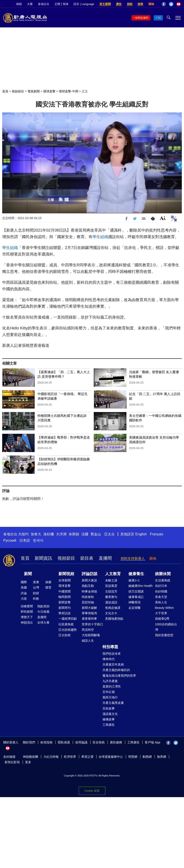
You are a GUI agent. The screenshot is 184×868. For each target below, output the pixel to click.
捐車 (140, 4)
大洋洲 (61, 534)
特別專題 (110, 647)
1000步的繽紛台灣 (166, 627)
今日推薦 (43, 612)
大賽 (30, 4)
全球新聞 (65, 580)
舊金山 (96, 534)
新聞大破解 (89, 608)
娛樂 (48, 582)
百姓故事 (109, 708)
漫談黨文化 (110, 714)
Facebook (164, 4)
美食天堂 (161, 597)
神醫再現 (135, 602)
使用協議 (81, 742)
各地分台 (44, 4)
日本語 (25, 540)
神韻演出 (27, 623)
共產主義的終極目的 (116, 670)
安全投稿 (99, 742)
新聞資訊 (43, 558)
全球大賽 (43, 623)
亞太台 (109, 534)
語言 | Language (84, 4)
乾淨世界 (70, 757)
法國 (85, 534)
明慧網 (133, 757)
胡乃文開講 (136, 591)
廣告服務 (116, 742)
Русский (10, 540)
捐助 (130, 4)
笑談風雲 (111, 586)
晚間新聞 (65, 597)
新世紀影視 (12, 762)
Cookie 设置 (92, 791)
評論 (24, 593)
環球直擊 (49, 91)
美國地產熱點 (114, 619)
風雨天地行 (110, 697)
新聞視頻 (66, 574)
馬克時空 (88, 630)
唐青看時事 (89, 619)
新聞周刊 (65, 608)
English (141, 534)
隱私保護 (64, 742)
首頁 (5, 91)
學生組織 (100, 237)
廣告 (119, 4)
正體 (57, 4)
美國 (24, 588)
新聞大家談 (89, 580)
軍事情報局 (89, 613)
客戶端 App (152, 742)
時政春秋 (88, 597)
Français (157, 534)
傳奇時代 (109, 659)
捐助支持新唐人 (133, 558)
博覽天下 (27, 617)
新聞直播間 (142, 18)
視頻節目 (18, 91)
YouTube (179, 4)
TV (159, 18)
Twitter (171, 4)
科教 (36, 599)
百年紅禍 (109, 692)
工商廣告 (109, 725)
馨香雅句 (111, 597)
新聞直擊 (65, 602)
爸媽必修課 (113, 608)
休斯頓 (74, 534)
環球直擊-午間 (69, 91)
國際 (24, 582)
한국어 (38, 540)
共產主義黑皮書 (113, 703)
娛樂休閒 (163, 574)
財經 (36, 593)
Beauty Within (164, 608)
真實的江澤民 (112, 686)
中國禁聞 (65, 591)
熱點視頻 (43, 606)
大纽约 (23, 534)
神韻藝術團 (31, 757)
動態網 (147, 757)
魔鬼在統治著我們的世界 (119, 676)
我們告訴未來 (112, 654)
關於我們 (29, 742)
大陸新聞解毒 (91, 635)
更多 (28, 762)
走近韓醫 (135, 608)
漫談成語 (111, 602)
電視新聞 (34, 91)
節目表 (87, 558)
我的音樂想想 (164, 635)
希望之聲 (87, 757)
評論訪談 (90, 574)
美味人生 (161, 602)
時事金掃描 (89, 591)
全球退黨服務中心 (111, 757)
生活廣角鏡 (163, 580)
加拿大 (36, 534)
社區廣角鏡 (66, 624)
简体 (66, 4)
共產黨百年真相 (113, 664)
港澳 (36, 582)
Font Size (163, 218)
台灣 (36, 588)
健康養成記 (136, 597)
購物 (151, 4)
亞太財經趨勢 (68, 630)
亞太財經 (65, 635)
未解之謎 (111, 580)
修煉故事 (109, 719)
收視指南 (46, 742)
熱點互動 (88, 586)
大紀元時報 (51, 757)
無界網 (162, 757)
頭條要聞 (27, 606)
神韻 (19, 4)
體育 (48, 588)
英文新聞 (105, 4)
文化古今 (111, 613)
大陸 (24, 599)
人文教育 (113, 574)
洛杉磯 (49, 534)
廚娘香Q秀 (162, 619)
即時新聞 (27, 612)
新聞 (28, 574)
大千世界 (161, 613)
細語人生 (88, 641)
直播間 (105, 558)
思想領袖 (88, 602)
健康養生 (136, 574)
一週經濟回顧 (68, 619)
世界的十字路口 (92, 624)
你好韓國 (161, 591)
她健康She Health (141, 586)
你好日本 (161, 586)
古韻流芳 (111, 591)
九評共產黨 (110, 681)
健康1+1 (134, 580)
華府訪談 (65, 613)
